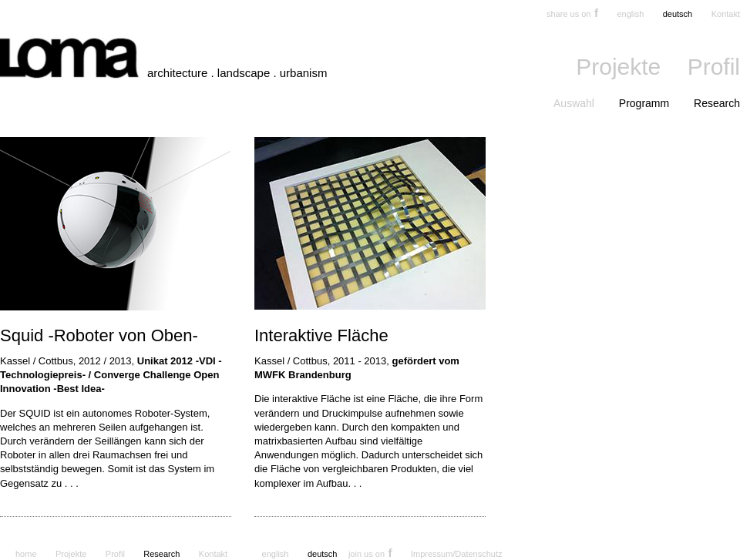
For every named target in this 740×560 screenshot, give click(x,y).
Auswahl (574, 103)
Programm (644, 103)
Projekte (618, 67)
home (26, 554)
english (630, 14)
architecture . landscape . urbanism (237, 73)
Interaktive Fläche (321, 335)
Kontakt (726, 14)
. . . (72, 483)
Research (717, 103)
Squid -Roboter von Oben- (99, 335)
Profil (714, 67)
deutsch (678, 14)
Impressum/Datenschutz (457, 554)
